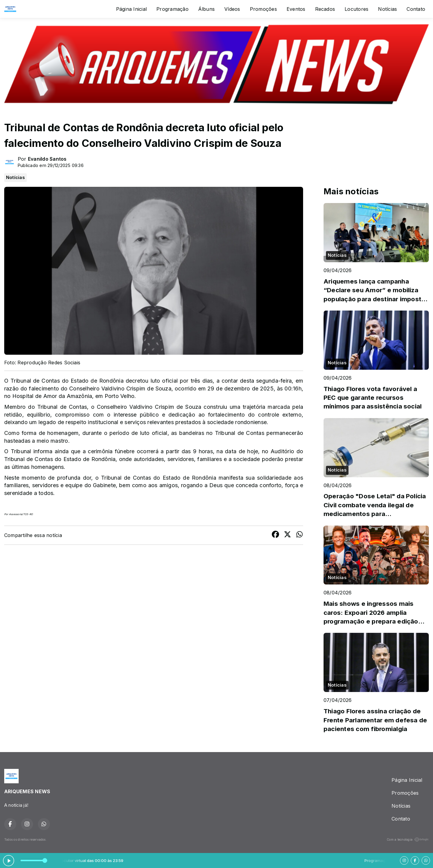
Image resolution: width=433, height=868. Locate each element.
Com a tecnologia (408, 839)
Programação (172, 9)
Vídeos (232, 9)
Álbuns (206, 9)
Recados (325, 9)
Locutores (356, 9)
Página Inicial (131, 9)
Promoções (263, 9)
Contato (416, 9)
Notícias (387, 9)
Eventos (296, 9)
